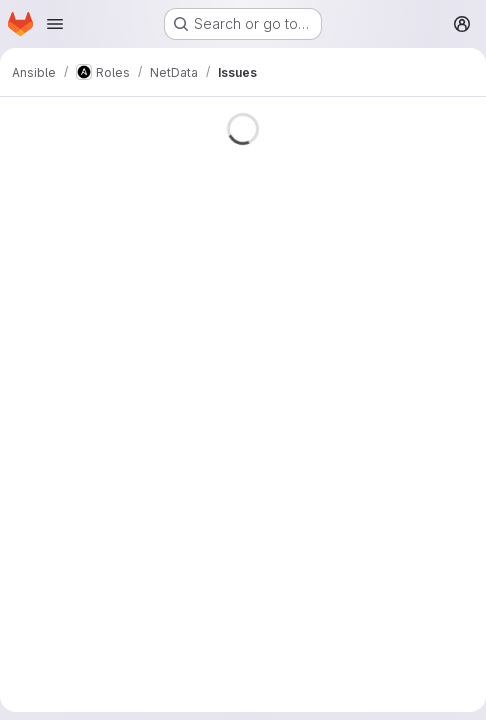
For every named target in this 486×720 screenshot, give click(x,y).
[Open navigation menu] (55, 24)
